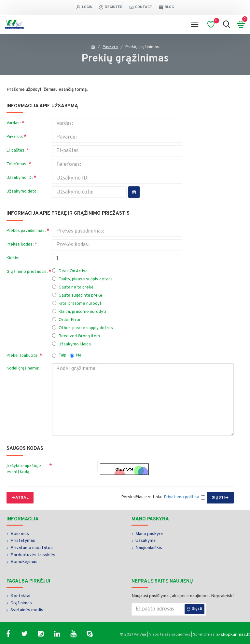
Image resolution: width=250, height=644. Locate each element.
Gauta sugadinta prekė (77, 295)
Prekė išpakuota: (22, 356)
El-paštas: (16, 151)
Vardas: (14, 123)
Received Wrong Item (76, 336)
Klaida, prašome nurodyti (79, 312)
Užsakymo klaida (71, 344)
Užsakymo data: (22, 192)
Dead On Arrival (70, 271)
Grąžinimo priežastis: (27, 272)
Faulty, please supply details (82, 279)
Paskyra (110, 47)
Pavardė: (15, 137)
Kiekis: (13, 258)
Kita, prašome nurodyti (77, 304)
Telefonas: (17, 164)
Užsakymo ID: (20, 178)
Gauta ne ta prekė (73, 287)
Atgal (22, 498)
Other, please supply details (83, 328)
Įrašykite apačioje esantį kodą (24, 469)
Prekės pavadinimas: (26, 231)
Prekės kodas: (20, 245)
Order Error (66, 320)
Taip (59, 356)
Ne (76, 356)
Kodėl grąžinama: (23, 369)
